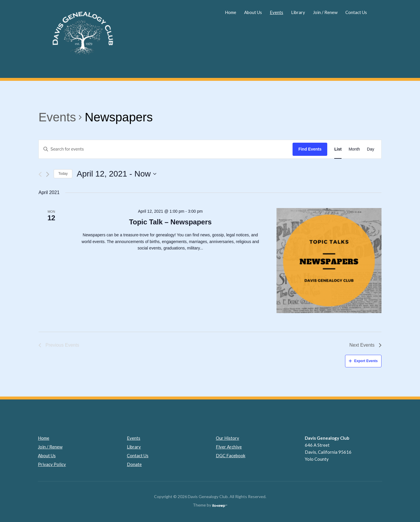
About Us (253, 12)
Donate (134, 464)
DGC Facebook (231, 455)
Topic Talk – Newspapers (170, 222)
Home (231, 12)
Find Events (310, 149)
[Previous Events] (40, 174)
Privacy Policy (52, 464)
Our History (228, 438)
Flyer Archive (229, 447)
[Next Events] (48, 174)
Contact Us (356, 12)
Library (298, 12)
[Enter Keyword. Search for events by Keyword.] (166, 149)
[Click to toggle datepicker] (117, 174)
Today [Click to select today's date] (63, 174)
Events (276, 12)
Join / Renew (325, 12)
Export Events (363, 361)
